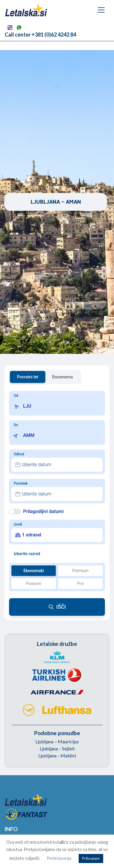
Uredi (18, 524)
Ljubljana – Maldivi (57, 755)
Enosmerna (62, 377)
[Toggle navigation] (101, 10)
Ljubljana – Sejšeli (57, 748)
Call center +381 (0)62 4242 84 (40, 35)
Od (16, 396)
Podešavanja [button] (59, 858)
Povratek (21, 483)
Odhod (19, 454)
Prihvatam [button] (91, 858)
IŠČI (57, 607)
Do (16, 425)
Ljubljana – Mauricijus (57, 741)
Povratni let (28, 377)
